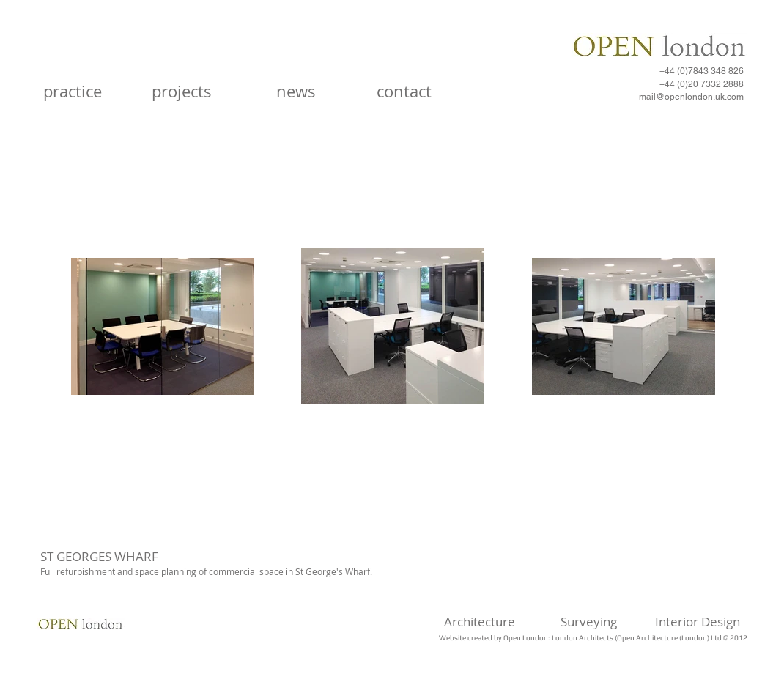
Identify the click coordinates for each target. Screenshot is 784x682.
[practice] (72, 92)
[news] (296, 92)
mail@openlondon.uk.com (691, 97)
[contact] (404, 92)
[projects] (182, 92)
